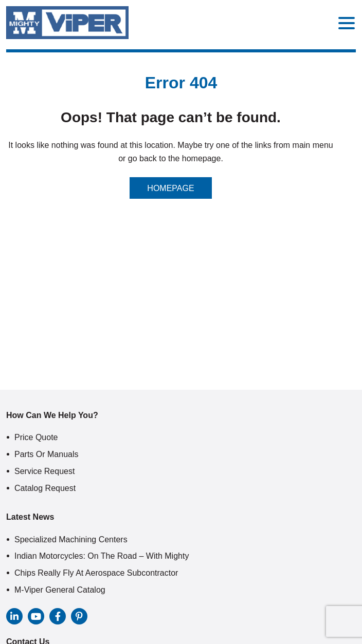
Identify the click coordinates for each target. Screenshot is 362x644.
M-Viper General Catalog (60, 590)
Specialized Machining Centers (71, 539)
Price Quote (36, 437)
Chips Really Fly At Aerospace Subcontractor (96, 573)
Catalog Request (45, 488)
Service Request (44, 471)
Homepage (170, 188)
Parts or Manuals (46, 454)
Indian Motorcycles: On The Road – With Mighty (102, 556)
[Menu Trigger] (347, 23)
